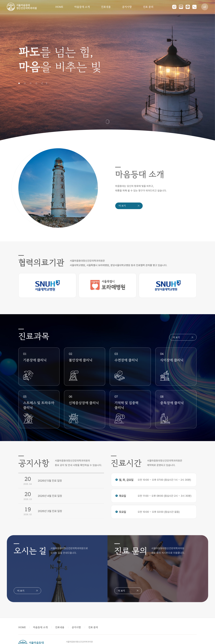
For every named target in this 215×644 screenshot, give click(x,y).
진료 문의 (148, 7)
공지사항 (127, 7)
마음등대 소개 (82, 7)
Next (46, 83)
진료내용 (106, 7)
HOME (59, 7)
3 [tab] (31, 83)
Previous (42, 83)
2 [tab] (25, 83)
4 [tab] (36, 83)
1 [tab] (19, 83)
